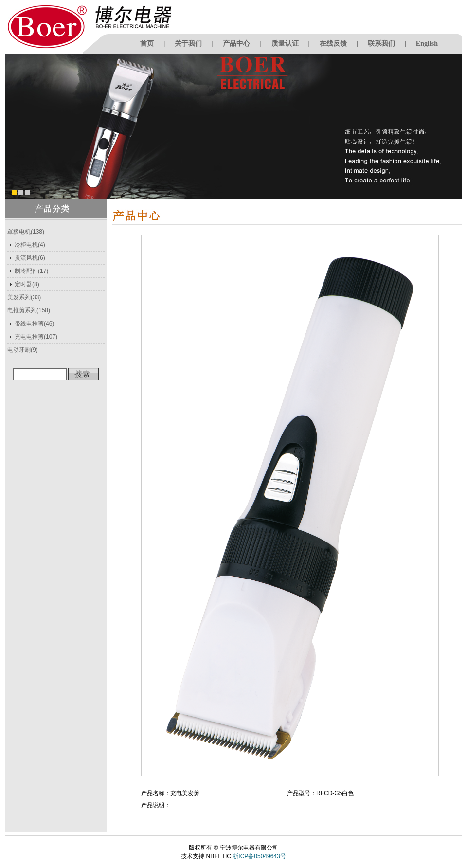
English (427, 44)
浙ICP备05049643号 (259, 856)
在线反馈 (333, 44)
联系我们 (381, 44)
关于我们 (188, 44)
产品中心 (236, 44)
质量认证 (285, 44)
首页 (147, 44)
